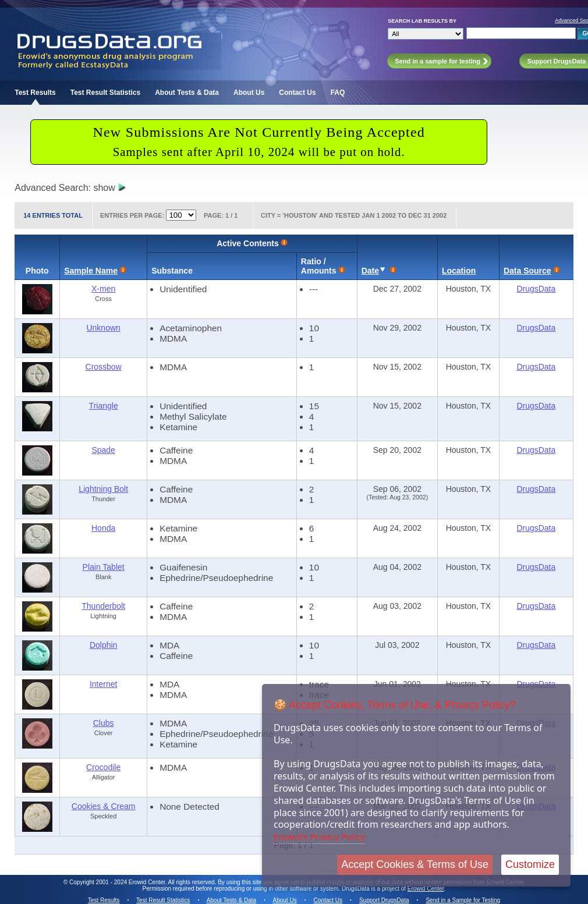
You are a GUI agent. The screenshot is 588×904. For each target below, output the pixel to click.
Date (370, 271)
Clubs (104, 723)
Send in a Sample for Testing (463, 900)
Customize (530, 864)
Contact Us (297, 93)
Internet (103, 684)
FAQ (338, 93)
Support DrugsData (384, 900)
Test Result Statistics (105, 93)
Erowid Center (426, 889)
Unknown (103, 328)
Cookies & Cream (104, 806)
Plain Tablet (104, 567)
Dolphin (103, 645)
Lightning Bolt (103, 489)
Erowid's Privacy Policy (319, 836)
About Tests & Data (187, 93)
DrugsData (536, 289)
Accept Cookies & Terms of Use (415, 864)
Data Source (527, 271)
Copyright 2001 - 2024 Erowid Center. (118, 882)
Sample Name (91, 271)
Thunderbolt (103, 606)
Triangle (104, 406)
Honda (103, 528)
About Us (249, 93)
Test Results (35, 93)
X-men (103, 289)
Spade (103, 450)
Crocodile (103, 767)
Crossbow (104, 367)
